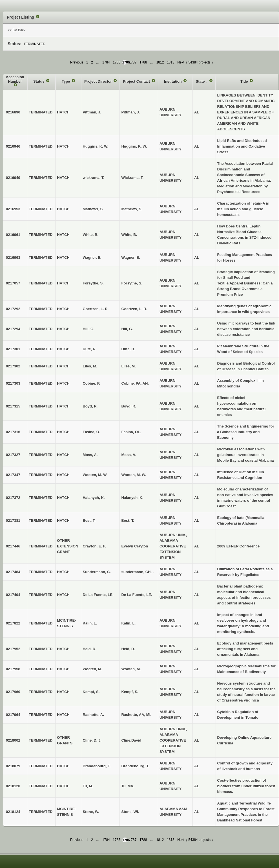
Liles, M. (128, 366)
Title (245, 81)
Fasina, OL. (131, 432)
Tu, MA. (128, 786)
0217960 (13, 692)
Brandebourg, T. (135, 766)
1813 (171, 62)
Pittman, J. (130, 112)
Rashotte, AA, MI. (136, 715)
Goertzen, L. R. (134, 309)
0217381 (13, 520)
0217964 (13, 715)
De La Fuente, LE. (137, 595)
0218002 (13, 740)
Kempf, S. (130, 692)
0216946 (13, 146)
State (201, 81)
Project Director (98, 81)
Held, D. (128, 649)
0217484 (13, 572)
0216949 (13, 178)
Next (181, 62)
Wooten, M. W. (134, 475)
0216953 (13, 209)
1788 (143, 62)
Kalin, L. (128, 623)
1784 (106, 62)
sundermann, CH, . (137, 572)
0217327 (13, 455)
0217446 (13, 546)
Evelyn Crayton (135, 546)
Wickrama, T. (132, 178)
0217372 (13, 498)
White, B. (129, 235)
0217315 (13, 406)
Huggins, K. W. (134, 146)
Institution (173, 81)
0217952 (13, 649)
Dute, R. (128, 349)
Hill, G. (127, 329)
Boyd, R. (129, 406)
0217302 (13, 366)
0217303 (13, 383)
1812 (160, 62)
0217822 (13, 623)
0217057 (13, 283)
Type (66, 81)
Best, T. (128, 520)
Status (39, 81)
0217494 (13, 595)
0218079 (13, 766)
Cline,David (131, 740)
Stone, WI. (130, 812)
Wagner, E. (130, 257)
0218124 (13, 812)
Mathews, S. (132, 209)
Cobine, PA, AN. (135, 383)
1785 (117, 62)
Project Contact (137, 81)
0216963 (13, 257)
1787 (133, 62)
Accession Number (15, 79)
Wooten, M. (131, 669)
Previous (77, 62)
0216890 (13, 112)
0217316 (13, 432)
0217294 (13, 329)
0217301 (13, 349)
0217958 (13, 669)
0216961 (13, 235)
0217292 (13, 309)
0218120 (13, 786)
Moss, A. (129, 455)
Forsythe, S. (132, 283)
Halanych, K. (132, 498)
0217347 (13, 475)
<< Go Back (16, 30)
